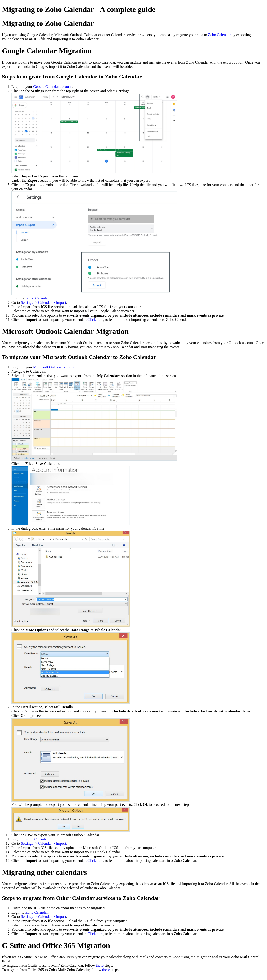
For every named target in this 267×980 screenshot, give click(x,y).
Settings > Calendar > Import (44, 302)
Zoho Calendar (219, 35)
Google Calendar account (53, 87)
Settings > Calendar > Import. (44, 843)
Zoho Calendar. (37, 839)
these (100, 965)
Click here (95, 320)
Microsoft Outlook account (54, 367)
